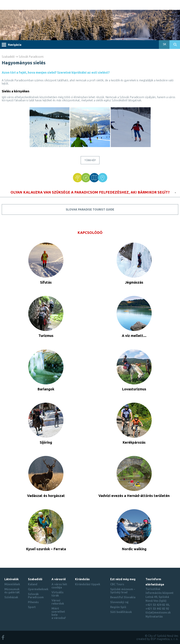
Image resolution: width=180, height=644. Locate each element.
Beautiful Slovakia (123, 597)
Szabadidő (8, 57)
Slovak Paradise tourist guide (90, 209)
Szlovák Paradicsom (31, 57)
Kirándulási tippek (88, 584)
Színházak (11, 597)
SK (164, 44)
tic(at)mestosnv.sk (158, 612)
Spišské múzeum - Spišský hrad (123, 591)
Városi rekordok (58, 602)
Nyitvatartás (154, 616)
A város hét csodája (59, 586)
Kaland (33, 584)
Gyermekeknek (38, 589)
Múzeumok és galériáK (12, 591)
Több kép (90, 160)
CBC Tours (117, 584)
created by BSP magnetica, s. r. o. (157, 639)
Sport (32, 607)
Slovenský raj (119, 602)
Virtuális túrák (57, 594)
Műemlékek (12, 584)
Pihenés (33, 602)
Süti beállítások (121, 612)
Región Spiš (118, 607)
